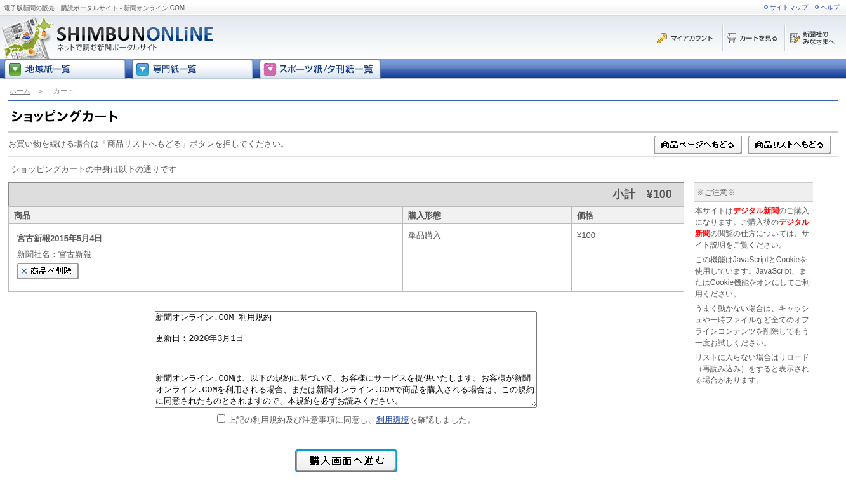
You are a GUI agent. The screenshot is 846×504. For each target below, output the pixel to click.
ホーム (20, 91)
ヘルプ (830, 7)
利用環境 (393, 420)
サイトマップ (789, 7)
